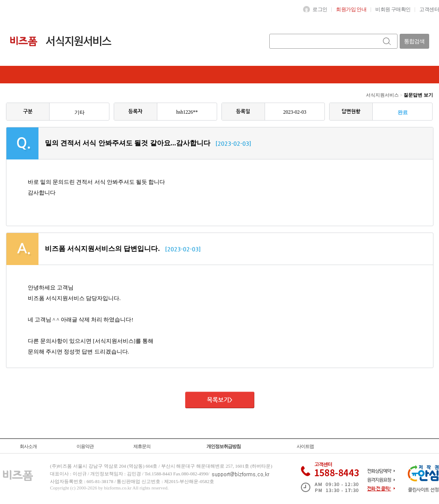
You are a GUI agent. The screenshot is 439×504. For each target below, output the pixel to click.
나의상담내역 (133, 75)
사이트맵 (305, 446)
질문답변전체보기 (37, 75)
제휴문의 (142, 446)
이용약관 (85, 446)
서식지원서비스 (382, 95)
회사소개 (28, 446)
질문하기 (88, 75)
